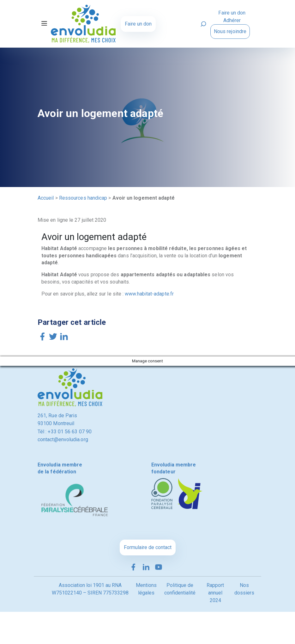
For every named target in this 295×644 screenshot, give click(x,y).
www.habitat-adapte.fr (149, 294)
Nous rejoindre (230, 31)
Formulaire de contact (148, 547)
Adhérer (232, 20)
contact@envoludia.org (63, 439)
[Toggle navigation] (44, 24)
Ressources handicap (83, 198)
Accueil (46, 198)
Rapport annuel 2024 (215, 593)
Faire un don (138, 24)
